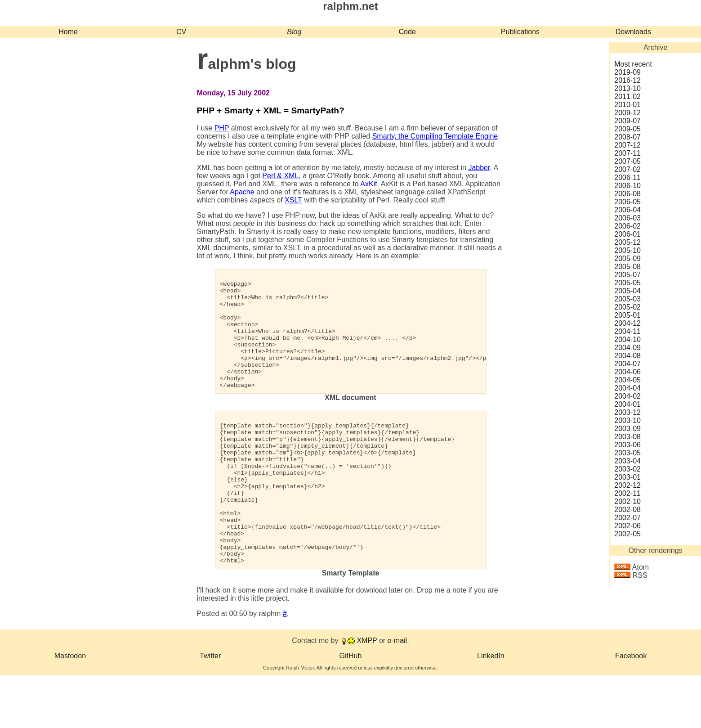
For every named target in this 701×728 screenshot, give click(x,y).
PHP (222, 128)
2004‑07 (627, 364)
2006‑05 (627, 202)
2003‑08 (627, 437)
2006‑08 (627, 194)
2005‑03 (627, 299)
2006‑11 (627, 178)
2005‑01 (627, 315)
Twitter (210, 708)
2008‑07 (627, 137)
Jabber (479, 168)
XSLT (293, 200)
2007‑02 (627, 169)
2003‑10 (627, 420)
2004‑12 (627, 323)
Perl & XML (280, 176)
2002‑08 (627, 510)
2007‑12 (627, 145)
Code (407, 32)
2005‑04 (627, 291)
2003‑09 (627, 429)
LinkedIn (491, 708)
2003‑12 (627, 412)
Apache (242, 192)
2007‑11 (627, 153)
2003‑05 (627, 453)
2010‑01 (627, 105)
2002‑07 (627, 518)
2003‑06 (627, 445)
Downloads (633, 32)
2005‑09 (627, 258)
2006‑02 (627, 226)
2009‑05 (627, 129)
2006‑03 (627, 218)
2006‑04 (627, 210)
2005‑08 (627, 267)
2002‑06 (627, 526)
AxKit (368, 184)
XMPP (367, 693)
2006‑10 (627, 186)
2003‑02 (627, 469)
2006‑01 (627, 234)
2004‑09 (627, 348)
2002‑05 (627, 534)
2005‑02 (627, 307)
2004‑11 (627, 331)
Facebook (631, 708)
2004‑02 (627, 396)
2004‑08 (627, 356)
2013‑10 (627, 88)
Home (68, 32)
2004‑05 (627, 380)
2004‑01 (627, 404)
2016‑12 (627, 80)
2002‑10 (627, 501)
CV (181, 32)
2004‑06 (627, 372)
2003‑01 (627, 477)
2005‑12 (627, 242)
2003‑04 (627, 461)
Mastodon (70, 708)
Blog (294, 32)
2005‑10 (627, 250)
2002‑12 (627, 485)
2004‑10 (627, 339)
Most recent (633, 64)
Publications (520, 32)
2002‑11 (627, 493)
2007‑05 (627, 161)
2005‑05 (627, 283)
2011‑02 (627, 97)
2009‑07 (627, 121)
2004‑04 (627, 388)
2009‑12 (627, 113)
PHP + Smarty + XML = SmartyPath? (271, 110)
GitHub (351, 708)
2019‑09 (627, 72)
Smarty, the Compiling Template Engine (435, 136)
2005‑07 (627, 275)
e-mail (397, 693)
